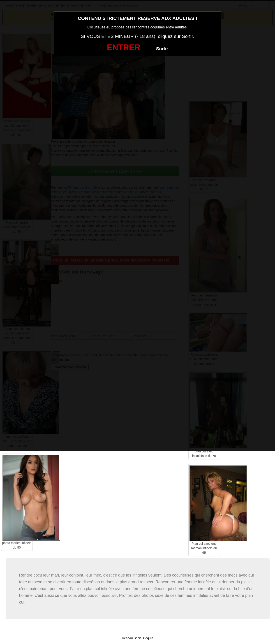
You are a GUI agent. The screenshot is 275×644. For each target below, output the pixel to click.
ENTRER (124, 47)
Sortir (162, 49)
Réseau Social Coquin (137, 638)
